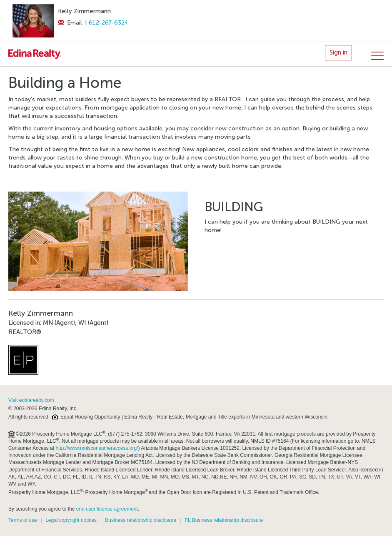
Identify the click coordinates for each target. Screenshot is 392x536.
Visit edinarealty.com (31, 400)
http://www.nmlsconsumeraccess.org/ (97, 448)
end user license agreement (107, 509)
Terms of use (23, 520)
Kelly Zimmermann (84, 11)
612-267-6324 (108, 23)
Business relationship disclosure (141, 520)
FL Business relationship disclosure (224, 520)
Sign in (338, 52)
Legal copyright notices (71, 520)
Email (70, 23)
